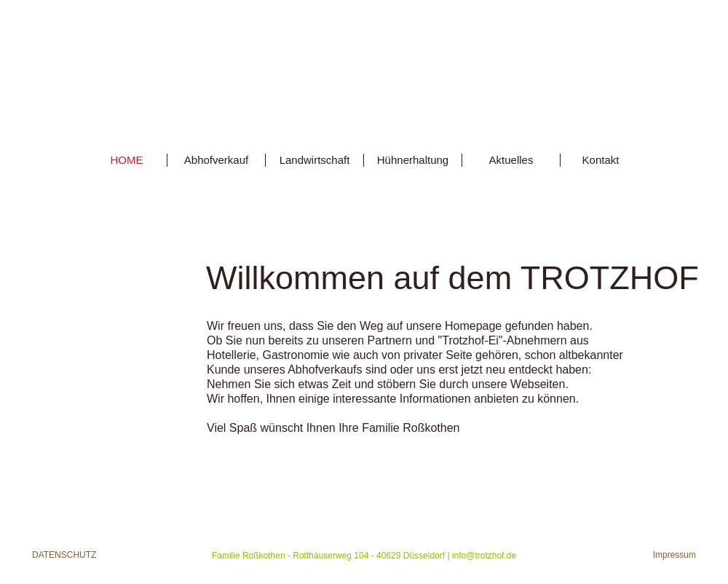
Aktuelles (511, 160)
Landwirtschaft (315, 160)
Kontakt (601, 160)
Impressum (674, 555)
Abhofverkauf (216, 160)
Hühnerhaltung (413, 160)
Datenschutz (64, 555)
